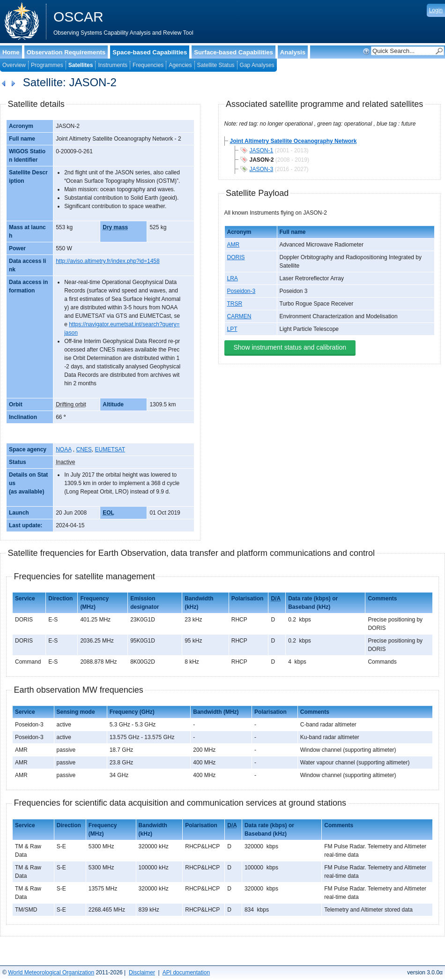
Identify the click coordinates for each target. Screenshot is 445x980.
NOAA (63, 449)
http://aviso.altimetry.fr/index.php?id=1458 (108, 261)
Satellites (81, 65)
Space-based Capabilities (150, 52)
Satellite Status (216, 65)
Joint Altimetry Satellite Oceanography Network (293, 141)
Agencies (180, 65)
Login (436, 10)
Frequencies (148, 65)
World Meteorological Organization (51, 973)
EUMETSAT (110, 449)
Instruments (113, 65)
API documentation (186, 973)
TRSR (235, 304)
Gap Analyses (257, 65)
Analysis (293, 52)
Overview (14, 65)
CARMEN (239, 316)
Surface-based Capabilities (234, 52)
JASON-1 (262, 150)
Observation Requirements (66, 52)
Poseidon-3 (241, 291)
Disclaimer (142, 973)
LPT (232, 329)
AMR (234, 245)
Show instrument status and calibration (290, 347)
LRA (233, 278)
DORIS (236, 257)
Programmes (47, 65)
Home (11, 52)
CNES (84, 449)
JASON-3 (262, 169)
